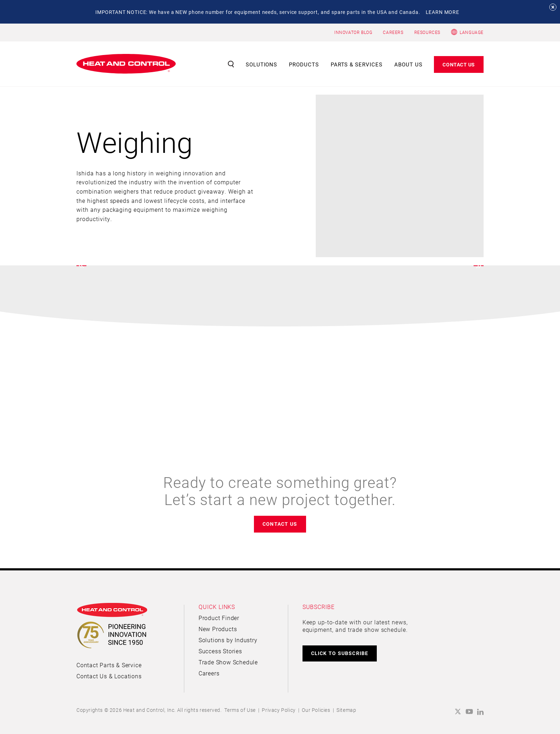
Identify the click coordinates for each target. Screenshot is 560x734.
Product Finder (219, 618)
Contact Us (459, 64)
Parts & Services (357, 64)
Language (472, 32)
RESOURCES (427, 32)
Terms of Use (240, 710)
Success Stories (220, 651)
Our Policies (316, 710)
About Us (408, 64)
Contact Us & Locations (109, 676)
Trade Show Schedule (228, 662)
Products (304, 64)
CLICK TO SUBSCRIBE (340, 653)
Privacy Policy (279, 710)
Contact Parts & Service (109, 665)
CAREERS (393, 32)
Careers (209, 673)
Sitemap (346, 710)
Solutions (262, 64)
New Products (218, 629)
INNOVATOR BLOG (353, 32)
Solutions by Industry (228, 640)
